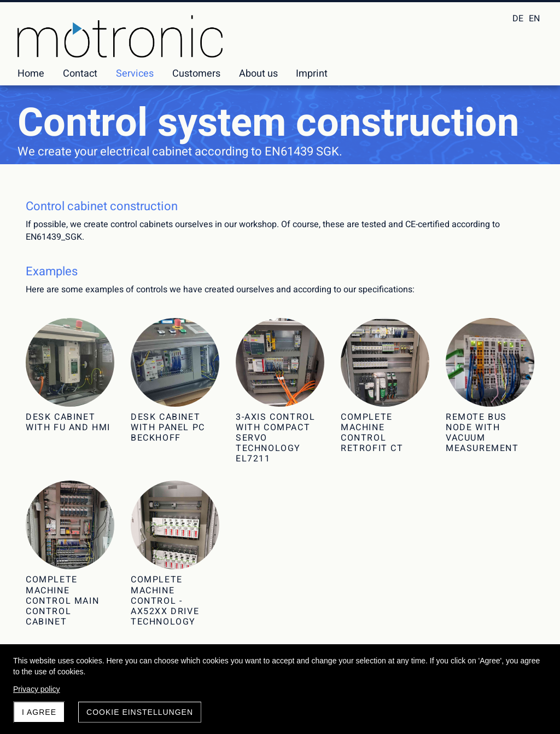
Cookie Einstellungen (140, 712)
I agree (39, 712)
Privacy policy (37, 689)
